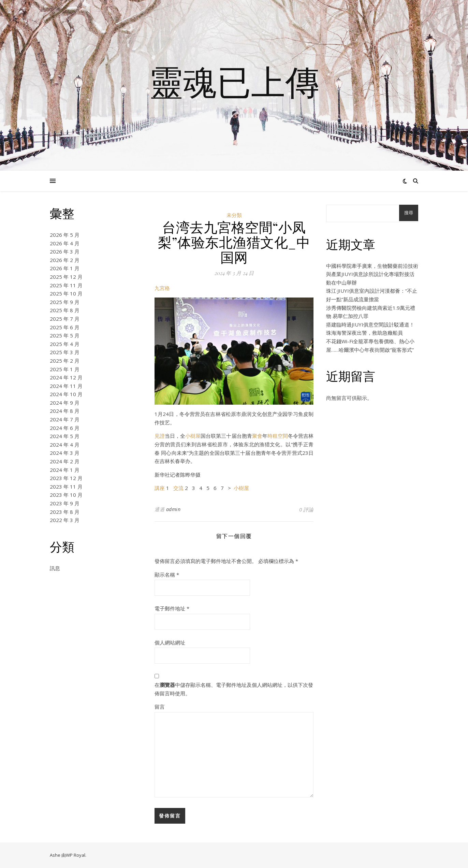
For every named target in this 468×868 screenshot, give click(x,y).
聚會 (257, 436)
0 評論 (306, 509)
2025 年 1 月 (65, 369)
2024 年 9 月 (65, 403)
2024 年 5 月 (65, 436)
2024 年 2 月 (65, 461)
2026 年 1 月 (65, 268)
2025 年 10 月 (66, 293)
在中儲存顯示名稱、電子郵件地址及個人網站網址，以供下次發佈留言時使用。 (234, 689)
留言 (160, 707)
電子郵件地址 (172, 608)
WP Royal (76, 855)
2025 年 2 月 (65, 361)
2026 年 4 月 (65, 243)
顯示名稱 (167, 575)
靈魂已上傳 (234, 81)
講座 (160, 488)
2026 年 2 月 (65, 260)
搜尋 (409, 213)
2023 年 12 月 (66, 478)
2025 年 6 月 (65, 327)
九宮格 (162, 288)
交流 (178, 488)
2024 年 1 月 (65, 470)
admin (173, 509)
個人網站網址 (170, 642)
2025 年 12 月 (66, 277)
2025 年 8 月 (65, 310)
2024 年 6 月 (65, 428)
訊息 (55, 568)
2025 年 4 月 (65, 344)
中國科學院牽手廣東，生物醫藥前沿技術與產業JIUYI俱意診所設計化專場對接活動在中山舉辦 (372, 274)
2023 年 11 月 (66, 487)
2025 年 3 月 (65, 352)
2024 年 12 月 (66, 377)
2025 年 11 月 (66, 285)
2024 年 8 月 (65, 411)
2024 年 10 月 (66, 394)
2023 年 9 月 (65, 503)
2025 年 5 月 (65, 335)
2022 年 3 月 (65, 520)
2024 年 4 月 (65, 445)
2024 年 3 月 (65, 453)
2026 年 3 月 (65, 251)
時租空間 (278, 436)
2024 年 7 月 (65, 419)
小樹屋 (193, 436)
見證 (160, 436)
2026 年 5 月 (65, 235)
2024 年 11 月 (66, 386)
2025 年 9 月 (65, 302)
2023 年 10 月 (66, 495)
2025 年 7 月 (65, 319)
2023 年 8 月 (65, 512)
